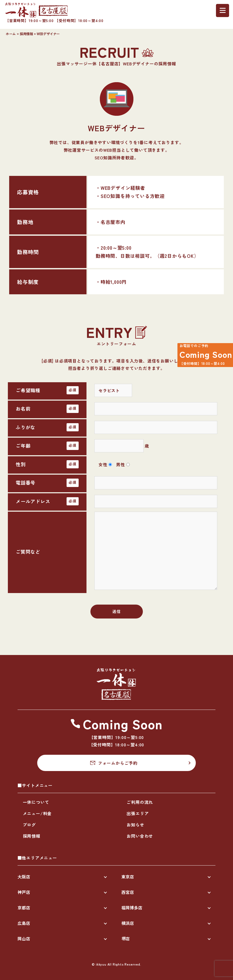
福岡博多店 (132, 908)
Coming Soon (202, 357)
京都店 (24, 908)
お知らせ (135, 825)
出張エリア (138, 813)
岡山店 (24, 939)
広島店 (24, 923)
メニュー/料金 (37, 813)
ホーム (11, 34)
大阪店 (24, 877)
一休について (36, 802)
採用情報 (26, 34)
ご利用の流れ (140, 802)
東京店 (128, 877)
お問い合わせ (140, 836)
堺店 (126, 939)
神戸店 (24, 892)
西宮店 (128, 892)
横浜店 (128, 923)
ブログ (29, 825)
